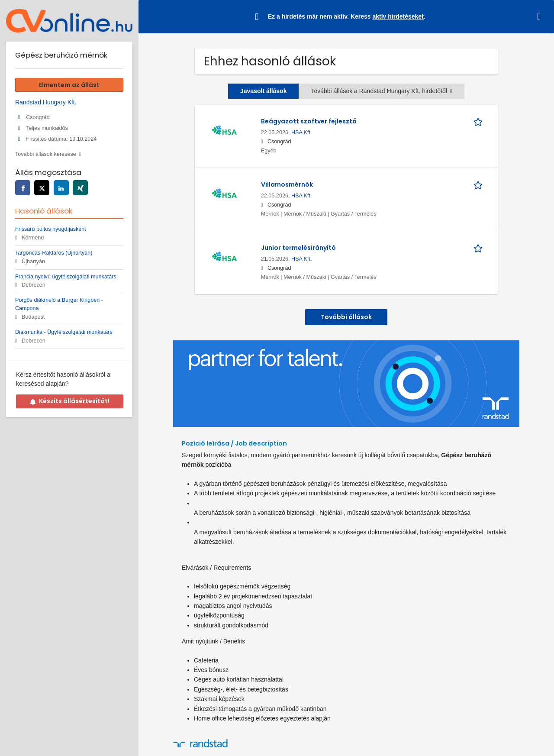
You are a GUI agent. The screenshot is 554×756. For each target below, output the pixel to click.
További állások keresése (46, 154)
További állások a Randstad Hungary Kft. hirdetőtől (382, 91)
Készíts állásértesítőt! (70, 401)
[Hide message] (541, 16)
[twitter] (42, 188)
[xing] (80, 188)
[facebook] (23, 188)
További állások (346, 317)
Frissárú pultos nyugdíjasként (51, 229)
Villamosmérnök (287, 184)
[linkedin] (61, 188)
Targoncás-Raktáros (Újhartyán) (54, 253)
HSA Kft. (302, 132)
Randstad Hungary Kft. (46, 102)
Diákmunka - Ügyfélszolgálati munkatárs (64, 332)
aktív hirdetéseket (398, 16)
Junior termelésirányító (298, 248)
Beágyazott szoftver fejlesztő (309, 121)
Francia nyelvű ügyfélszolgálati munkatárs (66, 277)
